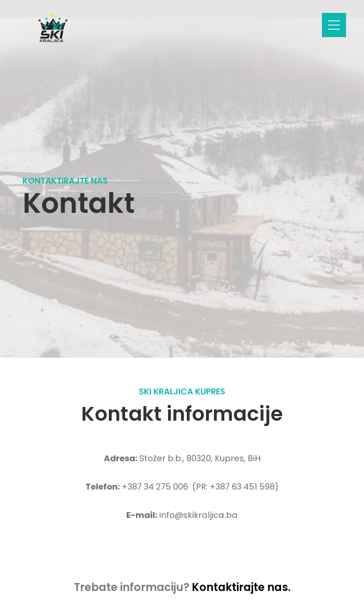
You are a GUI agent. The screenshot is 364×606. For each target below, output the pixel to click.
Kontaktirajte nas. (241, 587)
